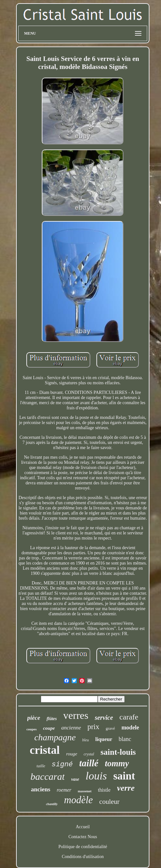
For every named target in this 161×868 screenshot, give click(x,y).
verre (126, 788)
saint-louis (118, 752)
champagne (55, 737)
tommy (117, 763)
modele (130, 728)
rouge (72, 754)
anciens (40, 789)
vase (75, 779)
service (104, 718)
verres (76, 715)
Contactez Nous (83, 837)
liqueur (104, 739)
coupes (31, 729)
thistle (104, 790)
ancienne (71, 728)
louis (96, 776)
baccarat (48, 776)
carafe (129, 717)
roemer (64, 790)
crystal (89, 754)
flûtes (52, 719)
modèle (78, 800)
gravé (110, 728)
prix (93, 727)
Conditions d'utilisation (83, 857)
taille (41, 766)
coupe (49, 728)
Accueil (83, 827)
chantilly (52, 804)
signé (62, 765)
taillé (89, 763)
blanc (125, 739)
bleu (86, 740)
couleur (109, 802)
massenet (85, 791)
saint (124, 776)
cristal (45, 750)
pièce (34, 718)
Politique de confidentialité (83, 847)
